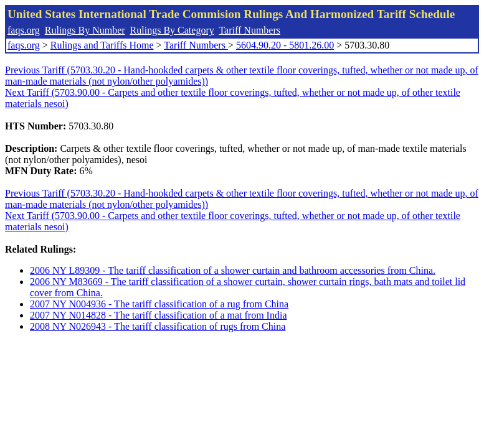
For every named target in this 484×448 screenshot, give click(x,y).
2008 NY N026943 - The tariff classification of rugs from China (158, 326)
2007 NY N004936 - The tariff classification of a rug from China (159, 304)
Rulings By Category (172, 30)
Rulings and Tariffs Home (102, 45)
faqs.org (24, 30)
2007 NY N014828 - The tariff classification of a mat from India (158, 315)
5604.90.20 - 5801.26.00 (285, 45)
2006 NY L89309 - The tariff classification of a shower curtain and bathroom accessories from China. (233, 270)
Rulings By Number (85, 30)
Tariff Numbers (249, 30)
